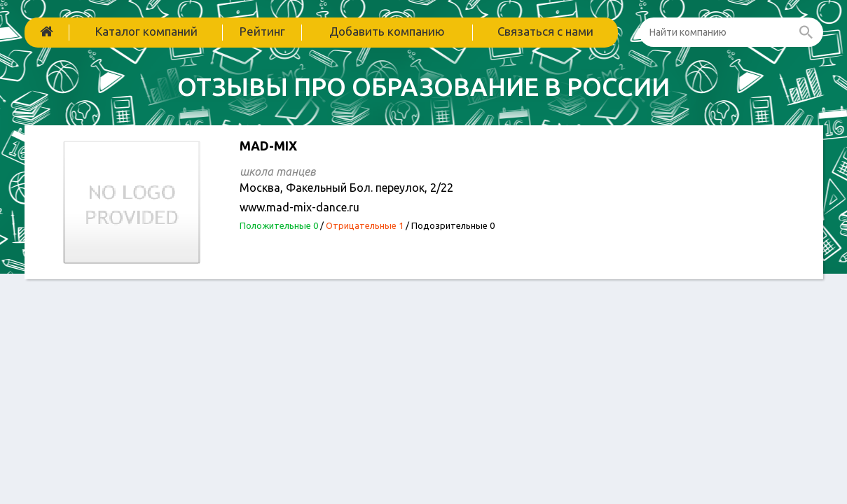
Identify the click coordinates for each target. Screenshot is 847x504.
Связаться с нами (545, 31)
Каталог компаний (146, 31)
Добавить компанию (387, 31)
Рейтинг (262, 31)
